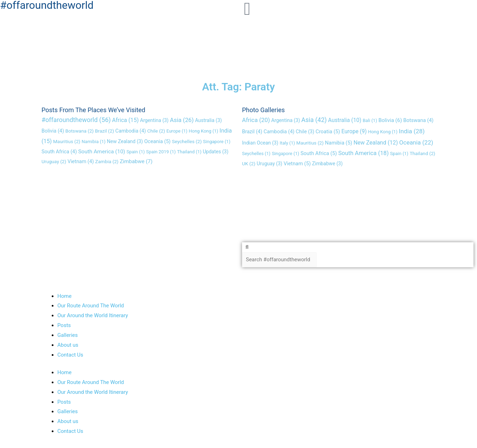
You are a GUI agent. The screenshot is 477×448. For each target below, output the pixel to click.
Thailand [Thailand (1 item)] (189, 152)
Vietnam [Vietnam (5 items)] (297, 164)
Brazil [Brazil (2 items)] (104, 131)
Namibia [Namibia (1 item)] (94, 142)
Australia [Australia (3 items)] (208, 120)
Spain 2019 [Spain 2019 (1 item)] (161, 152)
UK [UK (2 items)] (249, 164)
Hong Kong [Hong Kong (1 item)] (204, 131)
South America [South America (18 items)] (363, 153)
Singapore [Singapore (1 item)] (217, 142)
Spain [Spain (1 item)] (136, 152)
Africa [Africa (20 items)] (256, 120)
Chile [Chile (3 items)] (305, 132)
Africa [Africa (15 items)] (126, 120)
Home (64, 296)
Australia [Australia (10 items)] (345, 120)
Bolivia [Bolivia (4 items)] (53, 131)
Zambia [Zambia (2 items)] (107, 161)
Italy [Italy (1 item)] (287, 143)
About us (68, 345)
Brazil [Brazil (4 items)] (252, 132)
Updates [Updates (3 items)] (216, 152)
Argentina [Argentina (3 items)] (154, 120)
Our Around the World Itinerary (93, 316)
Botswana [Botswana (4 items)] (418, 120)
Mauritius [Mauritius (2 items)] (67, 141)
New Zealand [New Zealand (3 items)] (125, 141)
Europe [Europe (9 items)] (354, 132)
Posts (64, 325)
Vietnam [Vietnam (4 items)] (81, 162)
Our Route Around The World (91, 306)
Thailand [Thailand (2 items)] (422, 153)
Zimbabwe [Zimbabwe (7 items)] (136, 161)
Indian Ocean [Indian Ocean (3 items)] (260, 143)
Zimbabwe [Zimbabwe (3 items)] (327, 164)
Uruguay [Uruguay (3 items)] (270, 164)
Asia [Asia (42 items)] (314, 120)
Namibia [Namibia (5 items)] (339, 143)
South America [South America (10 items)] (102, 152)
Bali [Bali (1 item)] (370, 120)
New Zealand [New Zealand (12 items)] (376, 143)
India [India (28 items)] (412, 132)
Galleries (68, 335)
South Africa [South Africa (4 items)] (59, 152)
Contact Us (70, 355)
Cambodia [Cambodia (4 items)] (131, 131)
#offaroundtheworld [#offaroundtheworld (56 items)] (76, 120)
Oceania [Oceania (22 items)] (416, 142)
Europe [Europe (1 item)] (177, 131)
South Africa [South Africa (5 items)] (319, 153)
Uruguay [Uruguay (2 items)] (54, 161)
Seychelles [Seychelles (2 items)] (187, 141)
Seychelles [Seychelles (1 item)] (256, 153)
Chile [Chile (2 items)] (156, 131)
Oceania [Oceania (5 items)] (157, 141)
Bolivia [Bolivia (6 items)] (390, 120)
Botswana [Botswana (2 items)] (80, 131)
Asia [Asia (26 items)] (182, 120)
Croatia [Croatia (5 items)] (328, 132)
